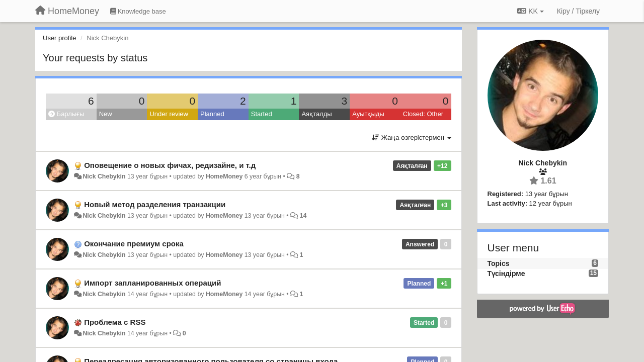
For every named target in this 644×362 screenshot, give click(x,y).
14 (303, 216)
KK (530, 11)
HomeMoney (224, 176)
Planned (212, 114)
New (106, 114)
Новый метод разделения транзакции (155, 204)
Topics (499, 263)
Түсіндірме (506, 274)
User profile (59, 38)
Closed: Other (423, 114)
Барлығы (66, 114)
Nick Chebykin (104, 176)
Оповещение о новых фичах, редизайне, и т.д (170, 165)
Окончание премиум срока (134, 244)
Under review (169, 114)
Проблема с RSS (115, 322)
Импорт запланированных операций (152, 283)
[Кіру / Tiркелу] (578, 11)
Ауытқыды (368, 114)
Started (262, 114)
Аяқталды (316, 114)
